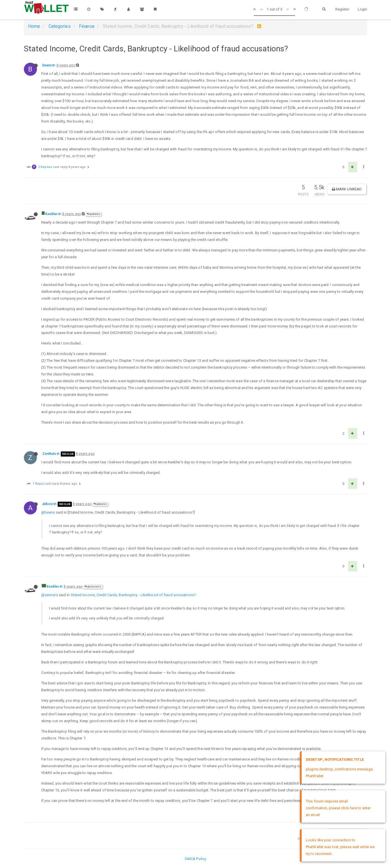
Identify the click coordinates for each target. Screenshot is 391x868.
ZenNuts (49, 454)
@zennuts (50, 595)
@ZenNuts (93, 587)
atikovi (48, 504)
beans (47, 65)
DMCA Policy (195, 859)
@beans (93, 214)
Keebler (52, 214)
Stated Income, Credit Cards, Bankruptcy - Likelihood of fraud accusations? (133, 595)
